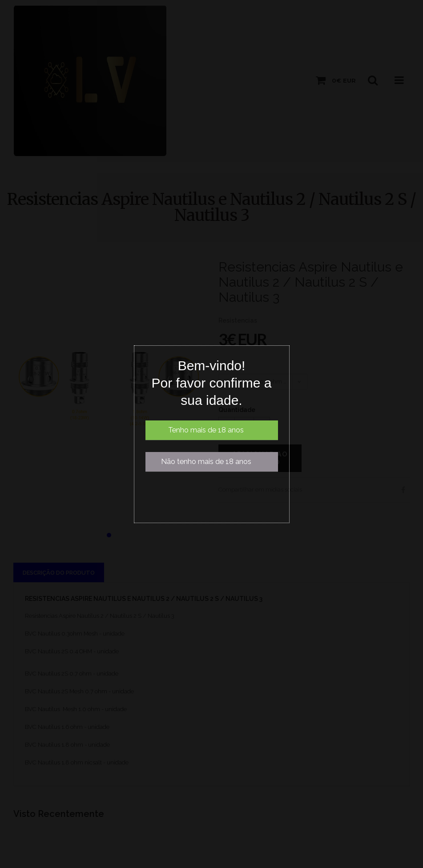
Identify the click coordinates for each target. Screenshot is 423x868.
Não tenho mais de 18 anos (206, 462)
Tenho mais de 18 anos (206, 430)
